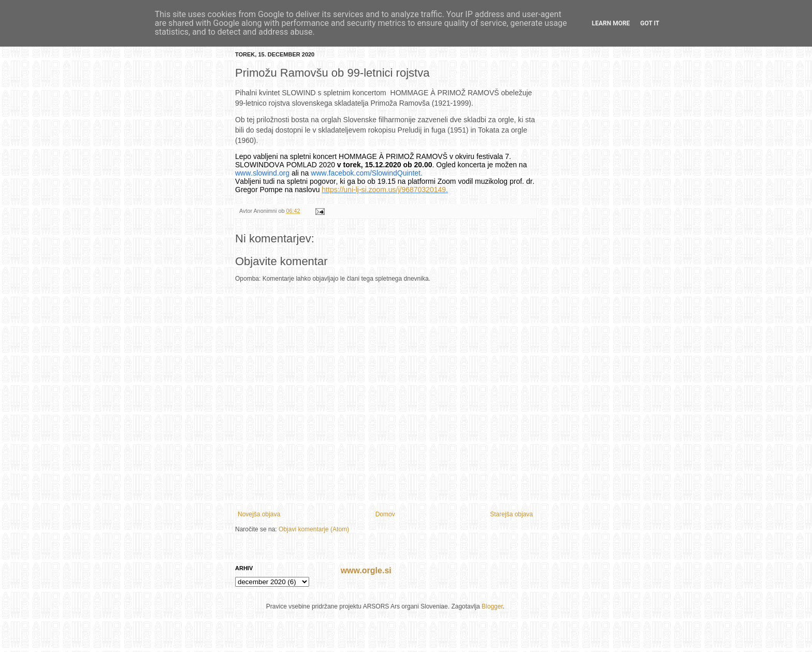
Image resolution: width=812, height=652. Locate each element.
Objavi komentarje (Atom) (314, 529)
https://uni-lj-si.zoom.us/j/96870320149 (384, 190)
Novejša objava (259, 514)
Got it (650, 23)
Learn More (611, 23)
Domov (385, 514)
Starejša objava (511, 514)
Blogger (492, 606)
